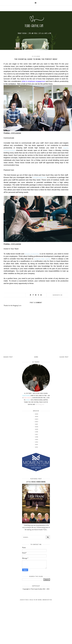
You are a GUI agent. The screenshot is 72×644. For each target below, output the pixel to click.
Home (36, 357)
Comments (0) (58, 295)
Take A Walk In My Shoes (33, 600)
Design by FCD (47, 600)
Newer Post (8, 357)
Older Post (64, 357)
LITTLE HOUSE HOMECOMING (36, 482)
